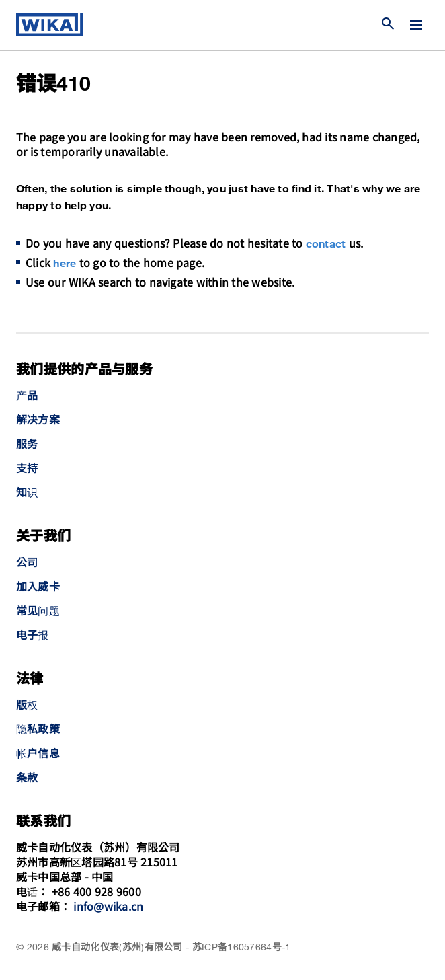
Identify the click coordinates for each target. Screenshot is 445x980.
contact (326, 244)
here (65, 264)
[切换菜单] (416, 25)
